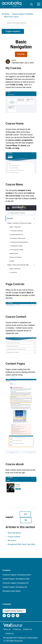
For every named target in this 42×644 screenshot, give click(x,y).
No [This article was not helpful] (26, 520)
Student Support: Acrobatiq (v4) (15, 587)
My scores (12, 540)
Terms (7, 629)
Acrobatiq (5, 14)
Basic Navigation (14, 533)
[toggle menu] (39, 4)
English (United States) (13, 611)
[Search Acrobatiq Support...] (21, 23)
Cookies (27, 629)
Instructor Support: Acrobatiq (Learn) (17, 575)
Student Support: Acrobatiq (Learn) (16, 579)
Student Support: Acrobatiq (23, 14)
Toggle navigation (13, 31)
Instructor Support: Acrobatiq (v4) (16, 583)
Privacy (17, 629)
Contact (9, 633)
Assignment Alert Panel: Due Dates (22, 544)
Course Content (14, 537)
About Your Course (11, 17)
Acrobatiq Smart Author (12, 591)
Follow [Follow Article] (21, 54)
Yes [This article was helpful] (25, 514)
